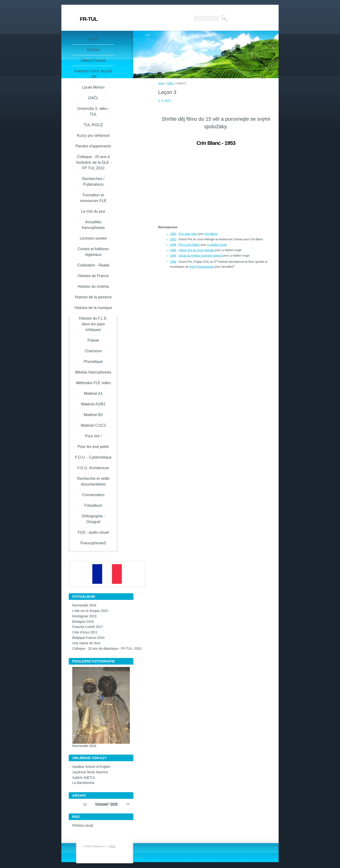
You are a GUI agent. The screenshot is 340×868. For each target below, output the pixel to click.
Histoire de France (93, 276)
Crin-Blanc (211, 234)
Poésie (93, 340)
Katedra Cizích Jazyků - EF (93, 74)
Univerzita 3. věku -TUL (93, 111)
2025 (114, 804)
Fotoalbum (93, 505)
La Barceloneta (83, 783)
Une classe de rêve (86, 643)
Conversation (93, 495)
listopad (101, 804)
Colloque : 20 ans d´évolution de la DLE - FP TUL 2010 (93, 162)
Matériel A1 (93, 393)
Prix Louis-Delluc (189, 245)
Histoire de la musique (93, 308)
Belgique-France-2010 (88, 638)
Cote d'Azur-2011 (85, 632)
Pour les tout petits (93, 447)
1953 (173, 234)
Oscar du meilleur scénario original (201, 256)
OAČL (170, 83)
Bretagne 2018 (83, 622)
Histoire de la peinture (93, 297)
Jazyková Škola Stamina (90, 772)
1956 (173, 245)
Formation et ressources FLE (93, 198)
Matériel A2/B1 (93, 404)
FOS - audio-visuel (93, 532)
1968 (173, 262)
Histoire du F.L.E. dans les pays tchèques (93, 324)
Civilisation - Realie (93, 265)
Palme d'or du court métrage (197, 250)
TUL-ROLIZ (93, 125)
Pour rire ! (93, 436)
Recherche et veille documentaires (93, 481)
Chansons (93, 351)
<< (85, 804)
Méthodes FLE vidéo (93, 383)
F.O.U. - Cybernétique (93, 457)
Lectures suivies (93, 238)
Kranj (192, 267)
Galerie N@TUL (84, 778)
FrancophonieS (93, 543)
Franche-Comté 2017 (88, 627)
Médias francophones (93, 372)
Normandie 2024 (84, 605)
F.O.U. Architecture (93, 468)
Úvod (161, 83)
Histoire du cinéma (93, 286)
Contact (93, 50)
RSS (113, 846)
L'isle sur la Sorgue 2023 (90, 611)
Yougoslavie (205, 267)
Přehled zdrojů (83, 826)
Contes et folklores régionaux (93, 252)
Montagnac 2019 (84, 616)
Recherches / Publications (93, 182)
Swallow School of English (91, 767)
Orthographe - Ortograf (93, 519)
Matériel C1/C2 (93, 425)
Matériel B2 (93, 415)
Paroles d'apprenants (93, 146)
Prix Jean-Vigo (188, 234)
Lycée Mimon (93, 87)
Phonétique (93, 362)
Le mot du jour (93, 211)
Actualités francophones (93, 225)
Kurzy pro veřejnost (93, 135)
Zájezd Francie (93, 60)
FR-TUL (89, 19)
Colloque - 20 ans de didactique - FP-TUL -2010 (107, 649)
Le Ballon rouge (217, 245)
